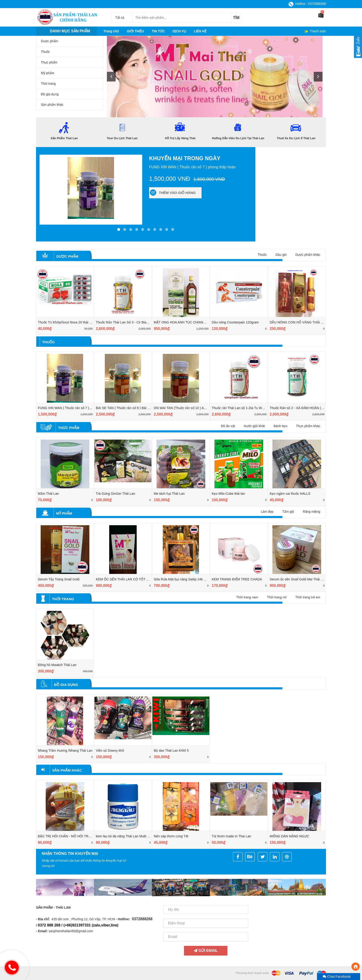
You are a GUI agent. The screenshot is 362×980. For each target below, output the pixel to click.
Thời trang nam (247, 597)
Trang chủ (111, 31)
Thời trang (63, 599)
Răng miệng (311, 512)
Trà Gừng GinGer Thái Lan (115, 494)
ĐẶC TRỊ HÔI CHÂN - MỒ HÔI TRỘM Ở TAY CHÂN (76, 836)
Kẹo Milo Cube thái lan (228, 494)
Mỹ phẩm (64, 513)
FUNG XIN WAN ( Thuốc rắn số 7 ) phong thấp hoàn (76, 408)
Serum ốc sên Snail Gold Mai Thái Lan (298, 579)
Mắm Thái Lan (48, 494)
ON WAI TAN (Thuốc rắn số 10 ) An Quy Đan (187, 408)
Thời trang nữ (277, 597)
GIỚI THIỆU (135, 31)
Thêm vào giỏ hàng (177, 193)
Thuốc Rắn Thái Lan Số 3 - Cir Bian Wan (126, 322)
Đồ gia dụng (66, 685)
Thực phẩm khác (308, 426)
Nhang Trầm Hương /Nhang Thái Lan (65, 751)
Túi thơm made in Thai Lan (231, 836)
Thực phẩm (69, 428)
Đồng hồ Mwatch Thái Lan (57, 665)
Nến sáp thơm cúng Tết (171, 836)
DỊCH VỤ (179, 31)
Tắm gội (288, 512)
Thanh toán (317, 31)
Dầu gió (281, 255)
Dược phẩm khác (308, 255)
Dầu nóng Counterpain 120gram (235, 322)
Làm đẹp (267, 512)
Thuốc (262, 255)
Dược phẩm (67, 256)
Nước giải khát (254, 426)
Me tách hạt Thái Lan (169, 494)
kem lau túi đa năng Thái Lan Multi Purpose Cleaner (134, 836)
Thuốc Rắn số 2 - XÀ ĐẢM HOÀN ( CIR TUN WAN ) (308, 408)
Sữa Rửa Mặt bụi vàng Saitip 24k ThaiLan (185, 579)
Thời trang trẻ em (308, 597)
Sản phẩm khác (67, 770)
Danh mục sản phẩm (70, 31)
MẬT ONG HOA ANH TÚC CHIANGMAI (183, 322)
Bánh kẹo (280, 426)
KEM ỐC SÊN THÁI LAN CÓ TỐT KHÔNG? (128, 579)
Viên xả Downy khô (110, 751)
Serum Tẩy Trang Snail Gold (59, 579)
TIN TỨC (158, 31)
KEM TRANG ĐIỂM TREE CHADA (237, 579)
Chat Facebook (337, 976)
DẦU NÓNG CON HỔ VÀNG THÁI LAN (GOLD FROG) (310, 322)
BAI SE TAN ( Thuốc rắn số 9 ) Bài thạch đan (129, 408)
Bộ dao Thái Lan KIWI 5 (171, 751)
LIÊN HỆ (200, 31)
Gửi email (206, 951)
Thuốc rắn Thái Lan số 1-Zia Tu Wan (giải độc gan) (249, 408)
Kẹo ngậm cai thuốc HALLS (290, 494)
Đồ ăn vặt (228, 426)
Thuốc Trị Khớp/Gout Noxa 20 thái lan (66, 322)
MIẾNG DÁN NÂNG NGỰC (289, 836)
